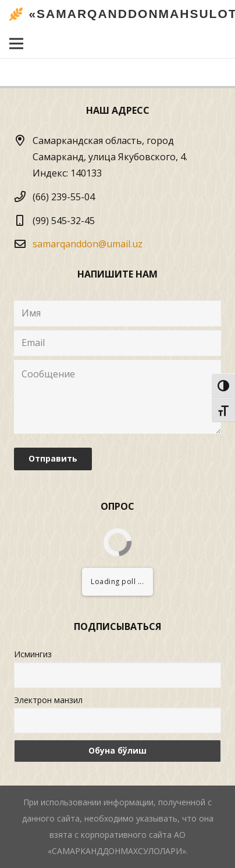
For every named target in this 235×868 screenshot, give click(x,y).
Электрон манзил (48, 700)
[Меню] (16, 44)
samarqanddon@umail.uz (88, 244)
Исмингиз (33, 654)
